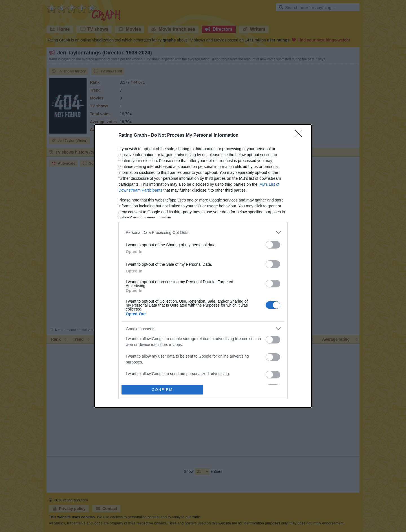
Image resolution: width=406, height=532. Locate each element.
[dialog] (203, 266)
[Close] (301, 136)
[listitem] (203, 232)
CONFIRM (162, 389)
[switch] (273, 245)
